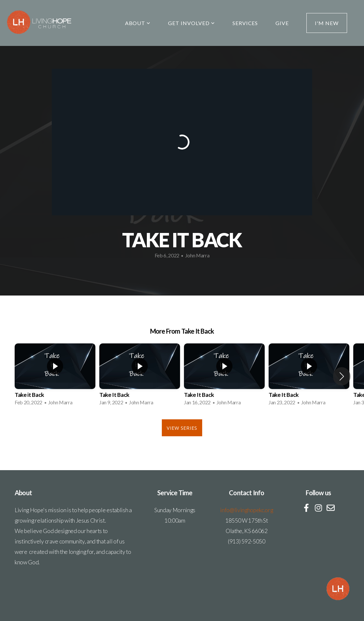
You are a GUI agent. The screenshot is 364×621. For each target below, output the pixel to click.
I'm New (327, 23)
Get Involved (191, 23)
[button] (342, 376)
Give (282, 23)
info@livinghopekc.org (246, 510)
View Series (182, 428)
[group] (55, 376)
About (138, 23)
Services (245, 23)
